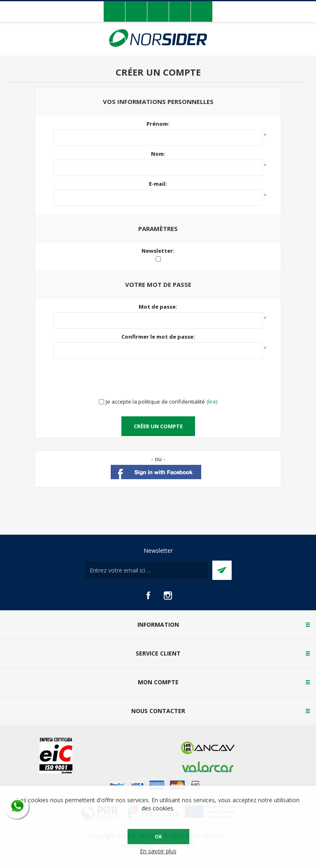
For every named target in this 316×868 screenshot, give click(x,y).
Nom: (158, 154)
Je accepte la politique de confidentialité (155, 402)
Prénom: (158, 124)
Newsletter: (158, 251)
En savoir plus (158, 851)
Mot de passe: (158, 307)
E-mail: (158, 184)
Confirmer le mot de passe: (158, 337)
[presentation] (158, 379)
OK (158, 837)
